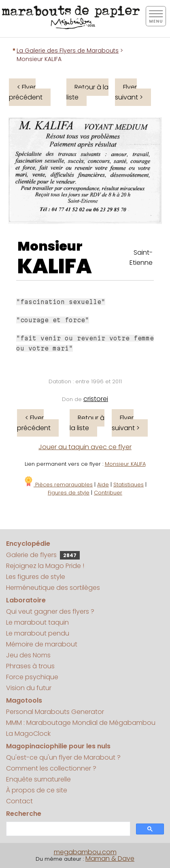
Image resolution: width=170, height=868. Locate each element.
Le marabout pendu (38, 633)
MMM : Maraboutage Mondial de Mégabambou (81, 723)
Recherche (24, 814)
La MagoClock (28, 734)
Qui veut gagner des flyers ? (50, 611)
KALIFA (55, 266)
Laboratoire (26, 600)
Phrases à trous (30, 666)
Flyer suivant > (129, 92)
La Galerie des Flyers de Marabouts (68, 51)
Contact (19, 801)
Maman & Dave (110, 858)
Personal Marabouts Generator (55, 712)
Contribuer (108, 493)
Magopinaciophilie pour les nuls (58, 746)
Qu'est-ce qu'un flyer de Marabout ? (63, 757)
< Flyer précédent (26, 92)
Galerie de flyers (43, 555)
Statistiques (129, 485)
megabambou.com (85, 852)
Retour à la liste (87, 92)
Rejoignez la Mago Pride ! (45, 566)
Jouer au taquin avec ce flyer (85, 447)
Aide (103, 485)
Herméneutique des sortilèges (53, 588)
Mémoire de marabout (42, 644)
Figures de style (69, 493)
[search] (67, 829)
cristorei (96, 399)
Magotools (24, 700)
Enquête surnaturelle (38, 779)
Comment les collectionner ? (51, 768)
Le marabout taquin (37, 622)
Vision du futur (29, 688)
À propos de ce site (37, 790)
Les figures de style (36, 577)
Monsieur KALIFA (125, 464)
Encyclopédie (28, 544)
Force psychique (32, 677)
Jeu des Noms (28, 655)
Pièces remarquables (58, 485)
